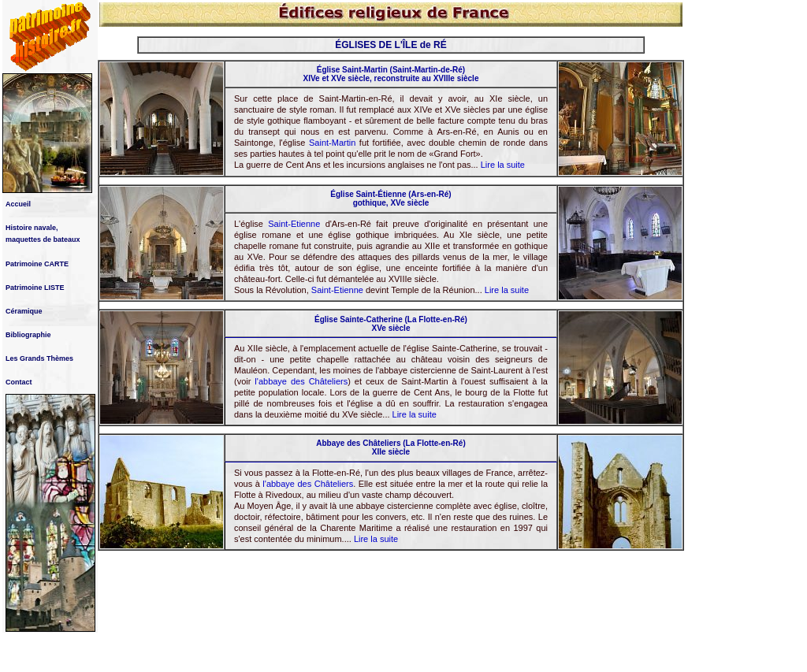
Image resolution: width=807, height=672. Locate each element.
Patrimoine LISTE (35, 288)
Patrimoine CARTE (37, 264)
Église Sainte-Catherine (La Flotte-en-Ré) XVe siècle (391, 324)
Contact (19, 382)
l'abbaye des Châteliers (301, 381)
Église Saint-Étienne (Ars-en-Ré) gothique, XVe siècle (390, 199)
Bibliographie (28, 335)
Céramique (24, 311)
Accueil (18, 204)
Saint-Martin (332, 143)
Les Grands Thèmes (39, 358)
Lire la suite (503, 165)
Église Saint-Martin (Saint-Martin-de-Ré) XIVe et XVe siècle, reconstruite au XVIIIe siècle (391, 74)
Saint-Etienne (294, 224)
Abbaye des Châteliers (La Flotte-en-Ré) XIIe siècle (390, 447)
